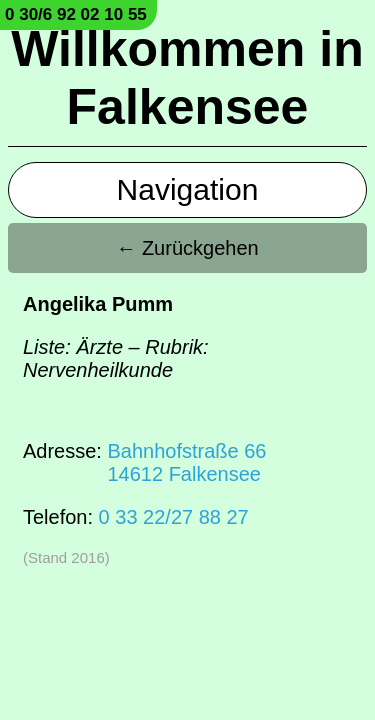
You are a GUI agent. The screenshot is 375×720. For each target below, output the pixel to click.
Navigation (188, 189)
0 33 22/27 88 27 (174, 517)
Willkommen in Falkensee (187, 78)
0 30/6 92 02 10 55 (76, 14)
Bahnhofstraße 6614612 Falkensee (186, 462)
